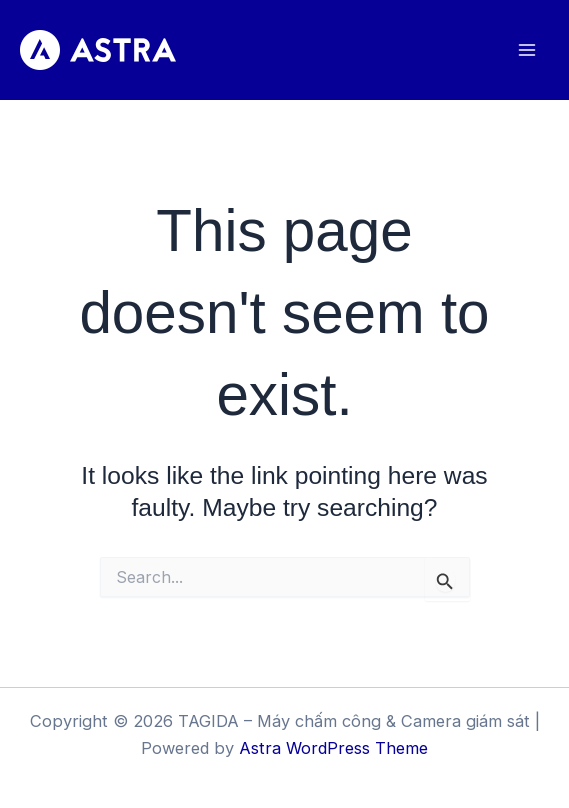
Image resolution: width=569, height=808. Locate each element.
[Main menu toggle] (526, 50)
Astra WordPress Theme (333, 748)
